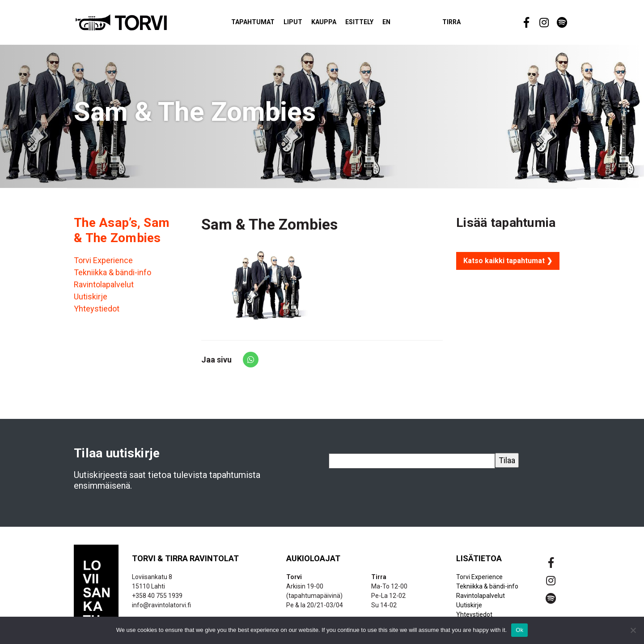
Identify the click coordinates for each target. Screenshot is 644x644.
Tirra (467, 24)
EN (402, 24)
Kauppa (339, 24)
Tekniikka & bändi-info (112, 277)
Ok (519, 630)
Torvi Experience (103, 265)
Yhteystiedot (97, 313)
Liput (309, 24)
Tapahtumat (269, 24)
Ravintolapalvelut (104, 289)
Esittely (375, 24)
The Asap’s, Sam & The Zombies (122, 234)
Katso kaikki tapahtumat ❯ (508, 265)
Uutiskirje (91, 301)
